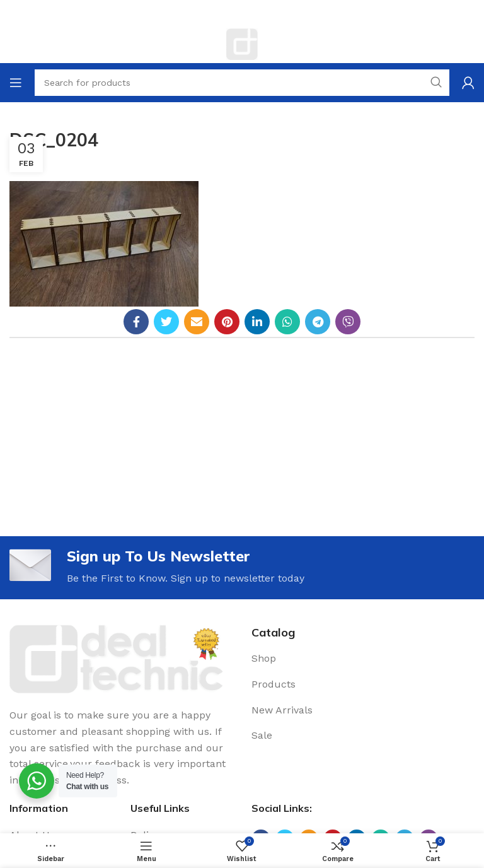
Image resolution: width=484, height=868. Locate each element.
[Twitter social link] (166, 322)
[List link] (363, 659)
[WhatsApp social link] (287, 322)
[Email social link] (197, 322)
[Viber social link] (348, 322)
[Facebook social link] (136, 322)
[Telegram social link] (318, 322)
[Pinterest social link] (227, 322)
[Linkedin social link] (257, 322)
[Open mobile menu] (16, 83)
